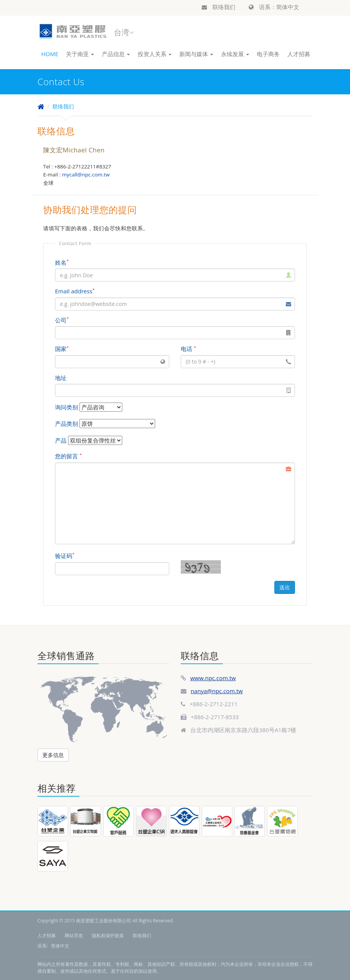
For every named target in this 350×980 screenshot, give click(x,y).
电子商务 (268, 54)
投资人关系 (155, 54)
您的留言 (68, 456)
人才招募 (299, 54)
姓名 (62, 262)
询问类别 (66, 407)
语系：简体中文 (274, 7)
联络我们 (219, 7)
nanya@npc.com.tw (217, 691)
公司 (62, 320)
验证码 (65, 556)
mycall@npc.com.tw (86, 175)
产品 (61, 440)
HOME (50, 54)
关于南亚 (80, 54)
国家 (62, 349)
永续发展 (235, 54)
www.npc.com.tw (213, 678)
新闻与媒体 (196, 54)
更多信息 (53, 755)
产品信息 (116, 54)
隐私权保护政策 (108, 936)
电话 (188, 349)
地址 (61, 378)
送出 (285, 587)
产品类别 (66, 424)
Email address (75, 291)
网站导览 (74, 936)
